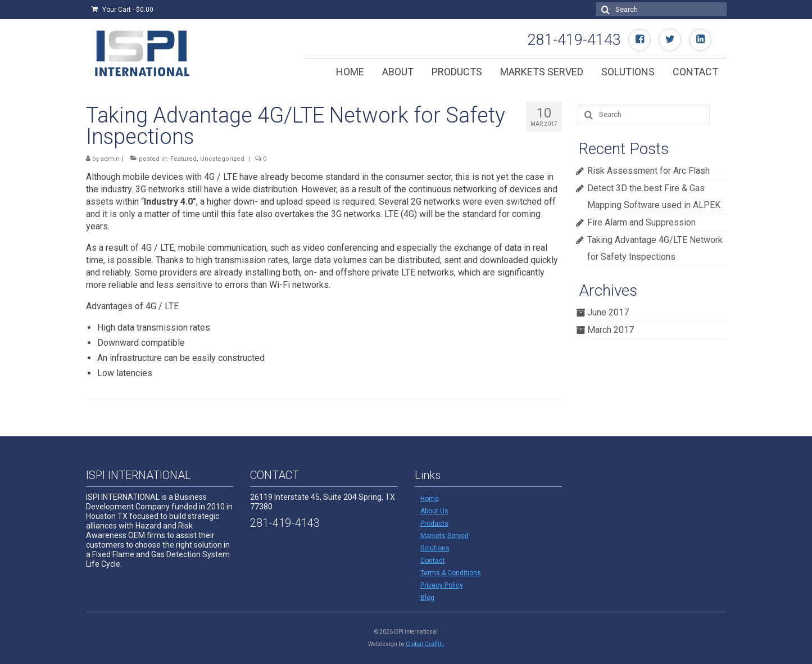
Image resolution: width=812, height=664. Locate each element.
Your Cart (123, 10)
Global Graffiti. (425, 644)
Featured (183, 159)
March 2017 (611, 330)
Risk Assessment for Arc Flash (648, 171)
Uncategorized (222, 159)
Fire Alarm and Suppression (641, 222)
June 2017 (608, 312)
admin (110, 159)
